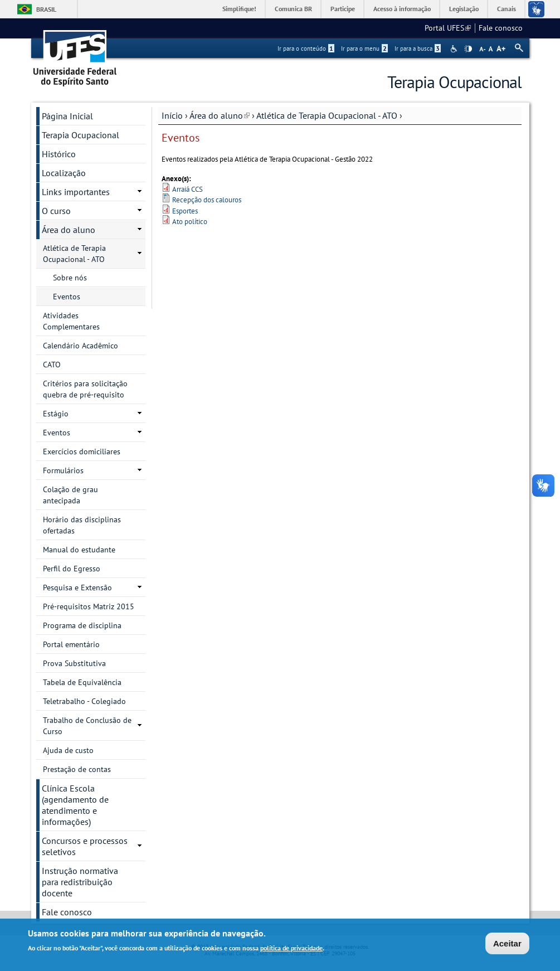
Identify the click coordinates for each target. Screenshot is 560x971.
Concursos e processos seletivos (85, 846)
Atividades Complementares (71, 321)
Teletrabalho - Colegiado (84, 701)
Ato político (190, 222)
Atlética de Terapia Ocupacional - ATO (327, 115)
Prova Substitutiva (74, 663)
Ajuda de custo (68, 750)
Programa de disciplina (82, 625)
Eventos (67, 297)
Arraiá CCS (188, 189)
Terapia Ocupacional (81, 135)
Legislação (464, 9)
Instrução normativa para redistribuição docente (80, 882)
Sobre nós (70, 278)
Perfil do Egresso (72, 569)
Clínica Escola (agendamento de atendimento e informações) (75, 805)
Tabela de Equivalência (82, 682)
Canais (507, 9)
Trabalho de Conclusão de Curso (87, 726)
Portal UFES (448, 28)
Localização (64, 173)
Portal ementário (71, 644)
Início (172, 115)
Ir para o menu (364, 48)
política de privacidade (291, 949)
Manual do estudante (79, 550)
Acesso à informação (402, 9)
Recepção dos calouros (207, 200)
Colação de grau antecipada (70, 495)
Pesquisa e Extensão (77, 588)
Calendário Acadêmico (81, 346)
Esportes (185, 211)
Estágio (56, 414)
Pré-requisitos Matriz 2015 (89, 606)
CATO (52, 365)
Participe (343, 9)
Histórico (59, 154)
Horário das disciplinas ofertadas (82, 525)
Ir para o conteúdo (306, 48)
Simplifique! (239, 9)
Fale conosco (501, 28)
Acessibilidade (455, 49)
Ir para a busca (418, 48)
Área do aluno (220, 115)
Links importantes (76, 192)
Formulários (63, 470)
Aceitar (507, 945)
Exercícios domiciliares (82, 451)
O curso (56, 211)
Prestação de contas (77, 769)
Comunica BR (293, 9)
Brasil (46, 9)
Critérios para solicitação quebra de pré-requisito (85, 389)
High (468, 49)
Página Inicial (67, 116)
